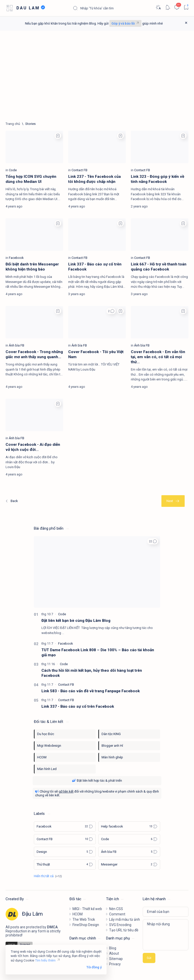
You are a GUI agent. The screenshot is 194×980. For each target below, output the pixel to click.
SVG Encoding (120, 925)
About (114, 953)
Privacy (115, 964)
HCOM (42, 757)
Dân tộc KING (111, 734)
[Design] (65, 852)
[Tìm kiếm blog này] (111, 8)
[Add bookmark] (58, 136)
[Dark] (158, 7)
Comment (117, 914)
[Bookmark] (186, 7)
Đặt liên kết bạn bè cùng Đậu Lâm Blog (76, 621)
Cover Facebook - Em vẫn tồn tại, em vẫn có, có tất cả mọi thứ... (158, 357)
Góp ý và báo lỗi (123, 23)
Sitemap (116, 959)
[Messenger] (129, 864)
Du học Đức (46, 734)
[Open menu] (9, 8)
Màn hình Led (47, 769)
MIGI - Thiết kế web (87, 909)
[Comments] (177, 7)
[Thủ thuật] (65, 864)
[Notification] (167, 7)
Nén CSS (116, 909)
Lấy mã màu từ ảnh (125, 919)
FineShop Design (86, 925)
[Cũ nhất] (173, 501)
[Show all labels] (48, 876)
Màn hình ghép (112, 757)
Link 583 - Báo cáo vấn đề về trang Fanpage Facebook (91, 691)
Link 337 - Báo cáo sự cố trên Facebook (78, 706)
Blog (113, 948)
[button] (111, 311)
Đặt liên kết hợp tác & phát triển (97, 781)
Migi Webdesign (49, 746)
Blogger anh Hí (112, 746)
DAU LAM (28, 8)
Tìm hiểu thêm (45, 960)
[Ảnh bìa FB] (17, 345)
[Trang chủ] (13, 124)
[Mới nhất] (11, 501)
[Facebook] (16, 258)
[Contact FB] (79, 170)
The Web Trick (84, 919)
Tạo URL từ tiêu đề (124, 930)
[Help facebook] (129, 827)
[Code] (13, 170)
